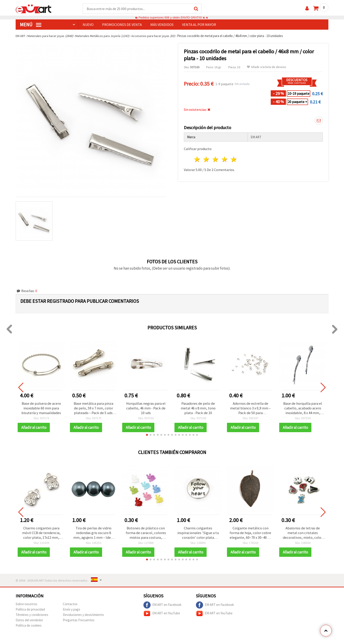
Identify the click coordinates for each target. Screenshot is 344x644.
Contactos (70, 606)
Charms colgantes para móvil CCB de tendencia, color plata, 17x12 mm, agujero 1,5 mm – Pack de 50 (41, 534)
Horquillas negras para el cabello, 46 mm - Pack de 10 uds (146, 409)
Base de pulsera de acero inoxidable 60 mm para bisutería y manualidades (41, 409)
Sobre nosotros (26, 606)
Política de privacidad (30, 611)
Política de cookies (29, 627)
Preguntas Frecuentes (79, 622)
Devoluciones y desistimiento (83, 616)
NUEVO (88, 25)
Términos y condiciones (32, 616)
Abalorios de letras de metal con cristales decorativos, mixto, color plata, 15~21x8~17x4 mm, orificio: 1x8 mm (303, 534)
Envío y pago (71, 611)
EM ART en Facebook (162, 607)
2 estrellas (207, 160)
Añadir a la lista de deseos (266, 67)
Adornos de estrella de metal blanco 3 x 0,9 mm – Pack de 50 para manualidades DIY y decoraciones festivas (250, 409)
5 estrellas (234, 160)
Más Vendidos (162, 25)
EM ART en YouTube (162, 615)
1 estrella (197, 160)
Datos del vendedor (29, 622)
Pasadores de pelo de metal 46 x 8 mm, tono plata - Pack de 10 (198, 409)
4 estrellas (225, 160)
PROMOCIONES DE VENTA (122, 25)
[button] (147, 436)
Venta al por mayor (199, 25)
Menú (31, 25)
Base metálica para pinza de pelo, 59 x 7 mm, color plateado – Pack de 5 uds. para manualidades (93, 409)
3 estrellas (216, 160)
